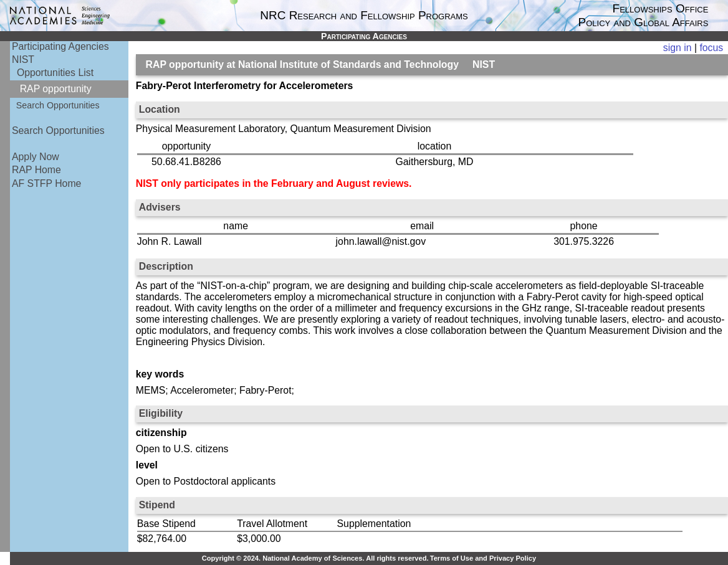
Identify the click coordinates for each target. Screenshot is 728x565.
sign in (678, 48)
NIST (23, 59)
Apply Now (36, 157)
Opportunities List (55, 73)
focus (711, 48)
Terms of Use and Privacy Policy (483, 558)
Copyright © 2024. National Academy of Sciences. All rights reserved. (315, 558)
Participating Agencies (60, 46)
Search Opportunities (58, 105)
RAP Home (36, 170)
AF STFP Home (46, 183)
